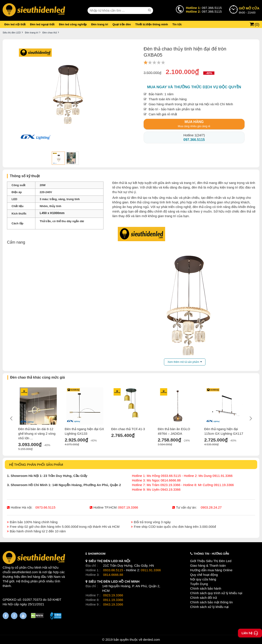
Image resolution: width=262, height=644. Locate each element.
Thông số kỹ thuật (25, 176)
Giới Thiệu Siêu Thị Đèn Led (211, 561)
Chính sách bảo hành (206, 588)
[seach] (150, 10)
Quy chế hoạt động (204, 575)
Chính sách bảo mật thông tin (211, 602)
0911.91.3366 (151, 570)
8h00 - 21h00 (249, 10)
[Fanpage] (6, 616)
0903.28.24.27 (211, 507)
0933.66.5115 (113, 570)
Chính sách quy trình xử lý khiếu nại (216, 593)
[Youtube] (23, 616)
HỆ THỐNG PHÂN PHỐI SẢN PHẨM (36, 465)
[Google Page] (14, 616)
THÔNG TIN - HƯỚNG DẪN (211, 554)
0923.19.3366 (113, 595)
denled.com (152, 640)
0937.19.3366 (128, 507)
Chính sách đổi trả (203, 598)
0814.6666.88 (113, 575)
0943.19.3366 (113, 604)
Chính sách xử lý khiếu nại (209, 607)
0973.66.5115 (45, 507)
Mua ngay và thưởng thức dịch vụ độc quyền (194, 87)
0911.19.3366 (113, 600)
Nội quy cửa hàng (203, 579)
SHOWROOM (97, 554)
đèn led (27, 577)
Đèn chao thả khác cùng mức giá (38, 377)
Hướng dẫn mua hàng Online (211, 570)
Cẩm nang (16, 242)
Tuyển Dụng (199, 584)
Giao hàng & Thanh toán (208, 565)
